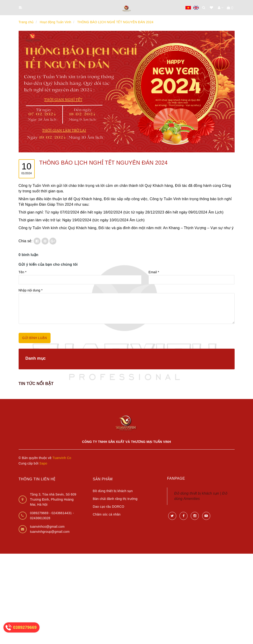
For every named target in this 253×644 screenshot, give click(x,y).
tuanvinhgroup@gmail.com (50, 532)
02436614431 (62, 513)
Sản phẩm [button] (103, 479)
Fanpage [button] (176, 478)
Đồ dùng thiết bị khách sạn (113, 491)
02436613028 (40, 518)
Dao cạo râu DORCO (109, 507)
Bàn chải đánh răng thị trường (115, 499)
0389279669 (40, 513)
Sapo (43, 463)
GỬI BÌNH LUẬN (35, 338)
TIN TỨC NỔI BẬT (36, 384)
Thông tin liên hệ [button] (37, 479)
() (230, 8)
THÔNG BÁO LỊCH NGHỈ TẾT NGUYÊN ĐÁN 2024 (104, 163)
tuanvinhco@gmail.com (47, 527)
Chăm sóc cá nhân (107, 514)
